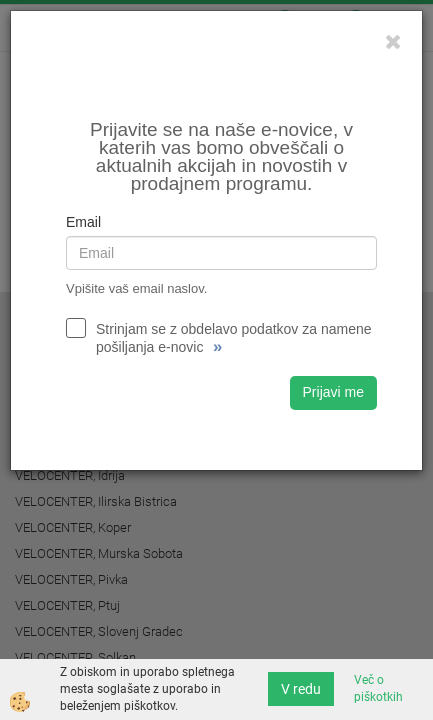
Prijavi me (333, 392)
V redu (301, 689)
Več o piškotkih (378, 688)
